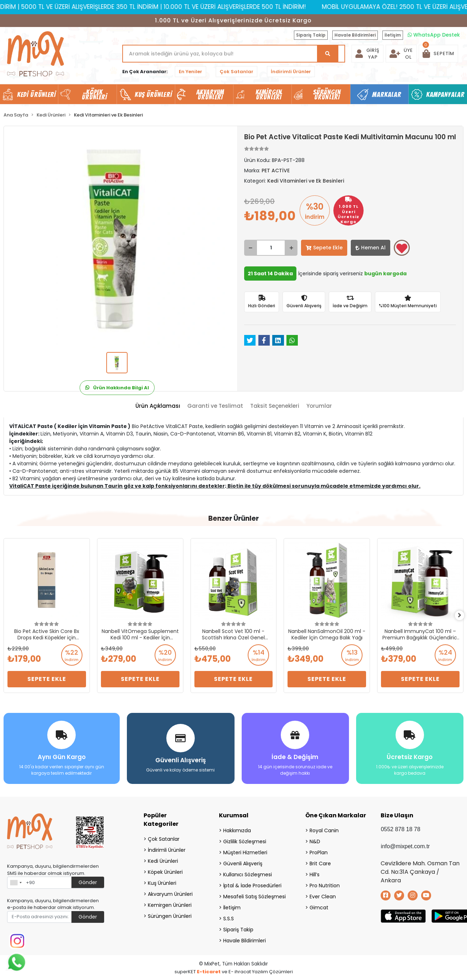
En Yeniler (190, 72)
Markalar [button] (387, 94)
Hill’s (315, 872)
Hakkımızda (237, 828)
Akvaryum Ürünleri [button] (210, 94)
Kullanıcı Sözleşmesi (248, 872)
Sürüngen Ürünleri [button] (327, 94)
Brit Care (320, 861)
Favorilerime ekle (402, 248)
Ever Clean (323, 894)
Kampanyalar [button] (445, 94)
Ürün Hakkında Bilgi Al (117, 388)
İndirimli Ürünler (291, 72)
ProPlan (319, 850)
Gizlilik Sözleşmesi (245, 839)
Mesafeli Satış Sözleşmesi (254, 894)
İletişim (393, 35)
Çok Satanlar (237, 72)
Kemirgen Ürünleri (170, 903)
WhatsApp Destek (434, 35)
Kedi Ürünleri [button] (36, 94)
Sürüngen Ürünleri (170, 914)
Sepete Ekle (324, 248)
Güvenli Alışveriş (243, 861)
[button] (438, 54)
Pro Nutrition (325, 883)
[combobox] (16, 881)
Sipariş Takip (311, 35)
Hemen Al (371, 248)
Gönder (88, 880)
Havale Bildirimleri (355, 35)
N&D (315, 839)
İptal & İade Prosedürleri (252, 883)
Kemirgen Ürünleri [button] (269, 94)
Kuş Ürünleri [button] (153, 94)
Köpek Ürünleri (165, 870)
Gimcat (319, 905)
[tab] (158, 406)
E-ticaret (209, 970)
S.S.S (229, 916)
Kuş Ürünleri (162, 881)
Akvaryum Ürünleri (170, 892)
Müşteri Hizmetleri (245, 850)
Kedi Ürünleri (163, 859)
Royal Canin (324, 828)
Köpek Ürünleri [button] (95, 94)
